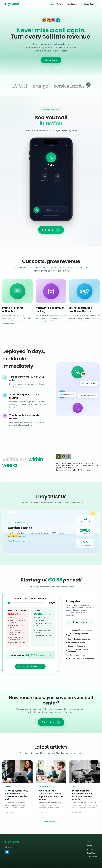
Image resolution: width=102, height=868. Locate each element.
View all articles (51, 822)
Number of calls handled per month (30, 602)
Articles (60, 4)
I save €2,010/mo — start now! (30, 670)
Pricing (90, 846)
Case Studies (72, 4)
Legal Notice (92, 857)
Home (51, 4)
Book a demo (89, 4)
